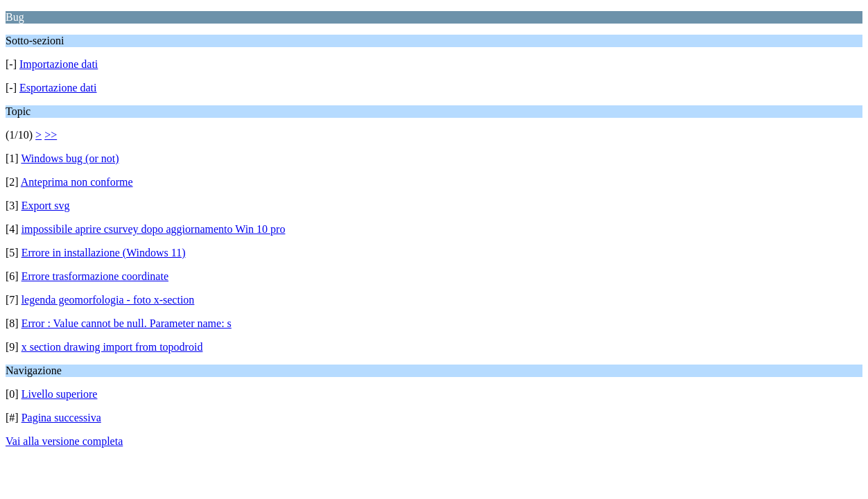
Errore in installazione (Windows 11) (104, 253)
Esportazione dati (58, 88)
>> (51, 135)
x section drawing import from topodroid (112, 347)
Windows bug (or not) (70, 158)
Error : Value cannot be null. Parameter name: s (127, 323)
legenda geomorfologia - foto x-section (108, 300)
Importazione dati (59, 64)
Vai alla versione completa (64, 441)
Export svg (46, 205)
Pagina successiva (61, 418)
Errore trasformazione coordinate (95, 276)
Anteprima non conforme (77, 182)
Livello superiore (60, 394)
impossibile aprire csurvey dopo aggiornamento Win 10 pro (154, 229)
